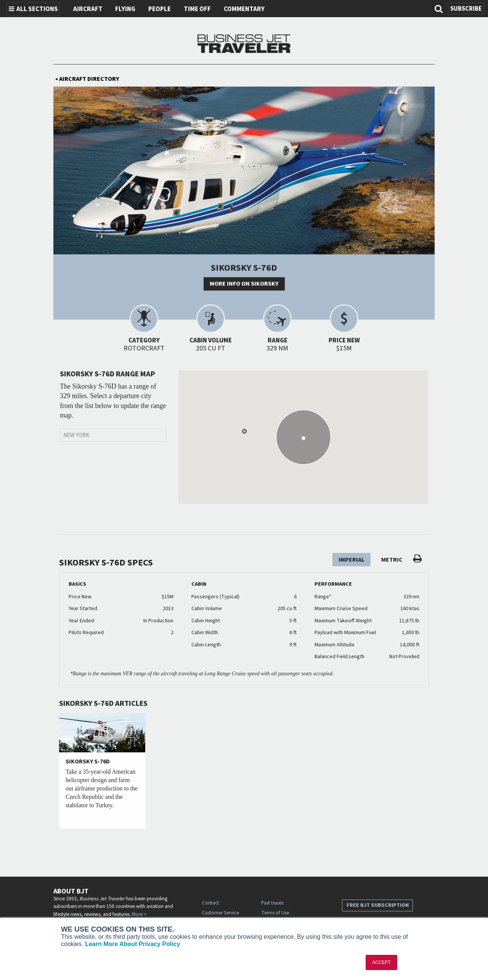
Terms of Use (275, 913)
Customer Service (221, 913)
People (160, 9)
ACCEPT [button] (381, 962)
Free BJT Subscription (378, 905)
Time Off (197, 9)
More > (139, 914)
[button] (244, 431)
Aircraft (88, 9)
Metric (392, 560)
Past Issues (272, 903)
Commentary (244, 9)
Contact (210, 903)
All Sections (33, 9)
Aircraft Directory (87, 79)
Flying (125, 9)
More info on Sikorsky (244, 284)
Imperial (352, 560)
